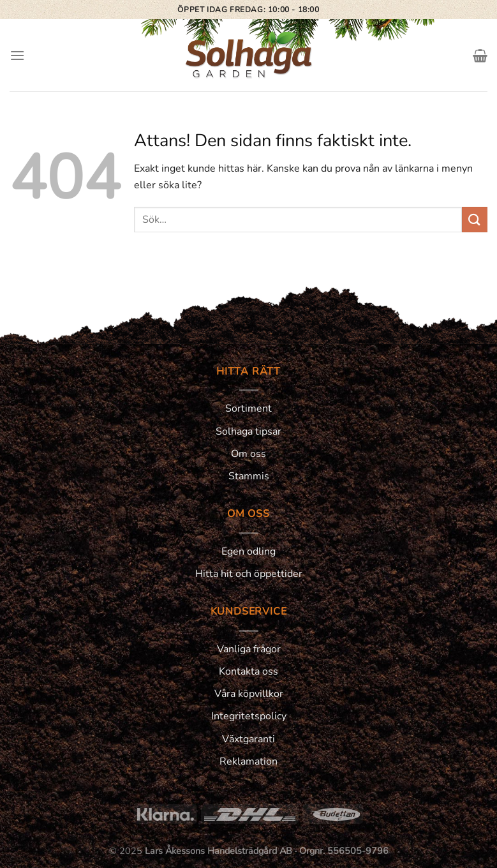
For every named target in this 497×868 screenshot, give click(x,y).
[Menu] (17, 55)
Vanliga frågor (249, 649)
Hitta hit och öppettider (249, 574)
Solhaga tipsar (248, 431)
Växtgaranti (248, 739)
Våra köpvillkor (249, 694)
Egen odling (248, 551)
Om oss (248, 454)
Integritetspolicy (249, 716)
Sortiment (248, 408)
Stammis (249, 476)
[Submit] (475, 219)
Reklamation (248, 761)
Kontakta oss (248, 671)
